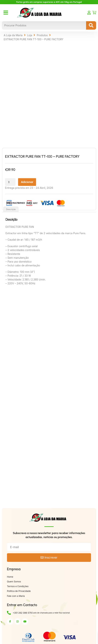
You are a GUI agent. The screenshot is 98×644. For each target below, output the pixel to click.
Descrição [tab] (11, 209)
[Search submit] (91, 25)
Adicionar (35, 182)
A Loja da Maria (13, 35)
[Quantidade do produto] (18, 182)
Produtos (42, 35)
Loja (30, 35)
